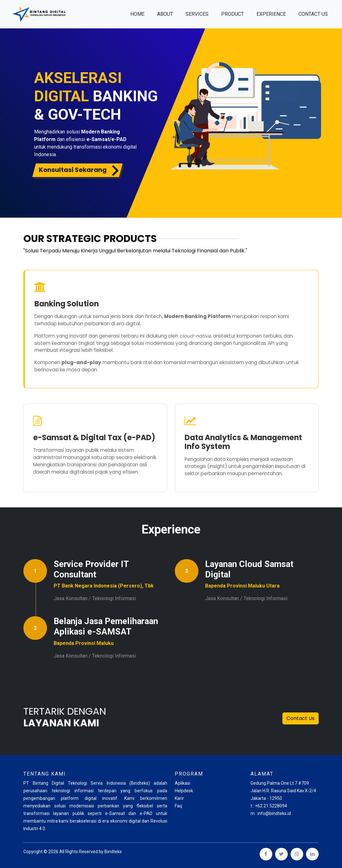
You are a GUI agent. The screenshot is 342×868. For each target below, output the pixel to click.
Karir (179, 798)
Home (141, 14)
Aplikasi (183, 783)
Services (197, 14)
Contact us (313, 14)
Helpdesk (184, 791)
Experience (271, 14)
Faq (178, 806)
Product (233, 14)
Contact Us (301, 718)
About (165, 14)
